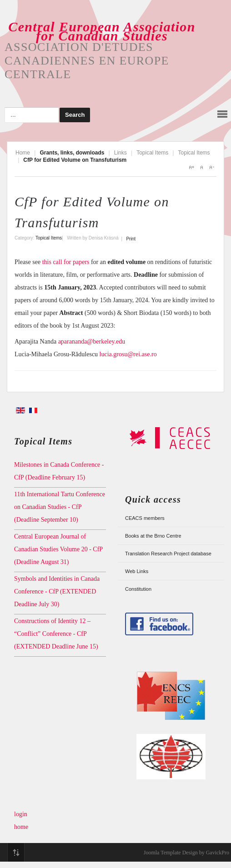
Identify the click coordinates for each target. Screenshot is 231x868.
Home (23, 153)
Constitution (138, 589)
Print (131, 239)
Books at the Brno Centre (153, 536)
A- (211, 167)
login (21, 814)
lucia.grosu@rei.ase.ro (128, 354)
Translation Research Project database (168, 554)
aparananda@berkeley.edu (92, 342)
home (21, 827)
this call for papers (66, 262)
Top (16, 853)
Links (121, 153)
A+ (191, 167)
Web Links (137, 571)
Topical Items (152, 153)
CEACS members (145, 518)
